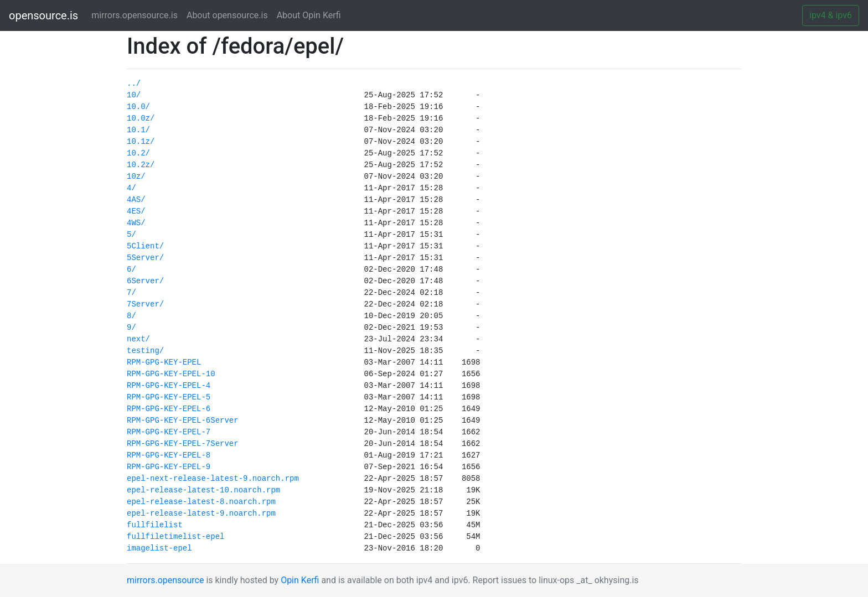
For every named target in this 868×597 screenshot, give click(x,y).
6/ (131, 269)
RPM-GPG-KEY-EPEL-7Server (183, 444)
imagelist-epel (159, 548)
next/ (138, 339)
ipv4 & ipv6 (831, 15)
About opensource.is (227, 15)
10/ (134, 95)
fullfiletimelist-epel (175, 537)
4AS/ (136, 200)
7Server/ (145, 304)
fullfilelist (155, 525)
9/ (131, 328)
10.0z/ (141, 118)
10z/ (136, 176)
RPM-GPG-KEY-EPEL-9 (169, 467)
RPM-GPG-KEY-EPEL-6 (169, 409)
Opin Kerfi (300, 580)
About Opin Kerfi (309, 15)
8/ (131, 316)
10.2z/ (141, 165)
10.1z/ (141, 142)
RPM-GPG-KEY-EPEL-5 (169, 397)
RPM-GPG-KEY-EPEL (164, 362)
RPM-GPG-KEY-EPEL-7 (169, 432)
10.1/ (138, 130)
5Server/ (145, 258)
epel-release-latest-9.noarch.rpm (201, 513)
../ (134, 84)
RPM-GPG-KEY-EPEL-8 (169, 455)
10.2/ (138, 153)
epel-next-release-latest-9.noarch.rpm (213, 479)
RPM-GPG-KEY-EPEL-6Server (183, 421)
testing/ (145, 351)
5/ (131, 235)
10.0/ (138, 107)
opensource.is (43, 15)
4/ (131, 188)
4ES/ (136, 211)
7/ (131, 293)
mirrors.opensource (165, 580)
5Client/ (145, 246)
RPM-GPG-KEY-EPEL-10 (171, 374)
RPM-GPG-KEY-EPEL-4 (169, 386)
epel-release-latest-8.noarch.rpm (201, 502)
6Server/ (145, 281)
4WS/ (136, 223)
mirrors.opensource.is (137, 15)
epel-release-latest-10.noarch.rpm (203, 490)
